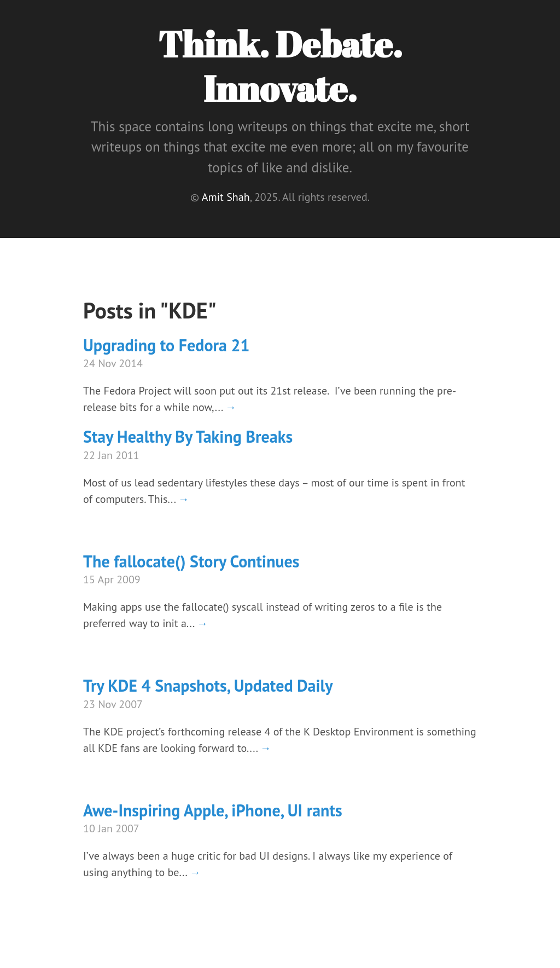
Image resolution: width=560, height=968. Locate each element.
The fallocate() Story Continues (191, 561)
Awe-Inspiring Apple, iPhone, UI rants (213, 810)
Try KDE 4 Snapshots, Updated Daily (208, 685)
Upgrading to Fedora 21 (167, 345)
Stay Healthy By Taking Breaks (188, 436)
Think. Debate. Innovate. (280, 66)
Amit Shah (226, 197)
